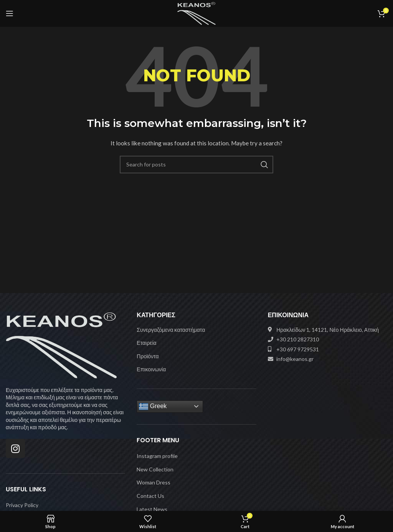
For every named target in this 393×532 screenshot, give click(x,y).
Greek (153, 407)
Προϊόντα (148, 356)
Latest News (152, 509)
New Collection (155, 469)
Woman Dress (154, 482)
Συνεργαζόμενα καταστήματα (171, 330)
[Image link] (61, 345)
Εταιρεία (146, 343)
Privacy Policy (22, 505)
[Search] (196, 165)
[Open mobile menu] (10, 13)
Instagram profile (157, 456)
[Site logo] (197, 13)
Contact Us (150, 496)
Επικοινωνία (151, 369)
